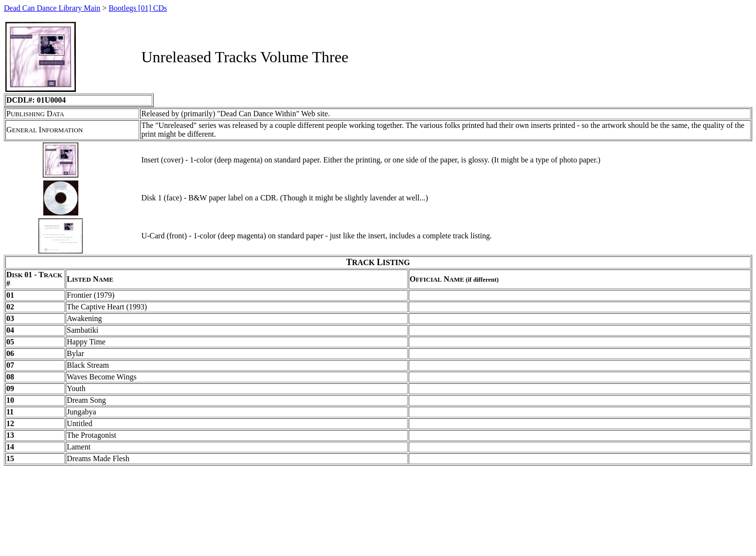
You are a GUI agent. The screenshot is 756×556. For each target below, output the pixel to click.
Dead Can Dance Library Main (52, 8)
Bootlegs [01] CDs (138, 8)
